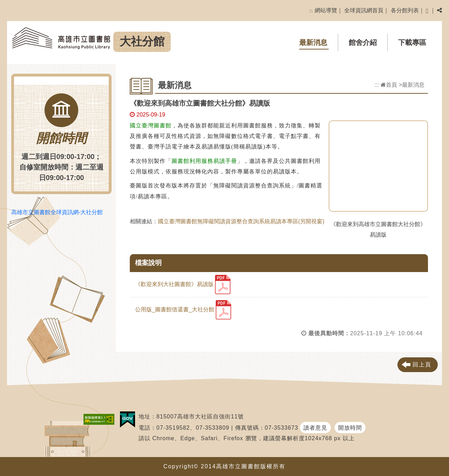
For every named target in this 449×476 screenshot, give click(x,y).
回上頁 (422, 365)
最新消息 (313, 42)
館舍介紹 (363, 42)
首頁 (389, 85)
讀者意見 (315, 428)
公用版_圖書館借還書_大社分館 (183, 310)
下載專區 (412, 42)
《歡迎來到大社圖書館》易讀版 (183, 285)
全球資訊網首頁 (364, 10)
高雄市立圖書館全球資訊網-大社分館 (57, 212)
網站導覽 (326, 10)
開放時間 (350, 428)
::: (311, 11)
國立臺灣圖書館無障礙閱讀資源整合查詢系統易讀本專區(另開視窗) (241, 221)
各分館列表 (405, 10)
